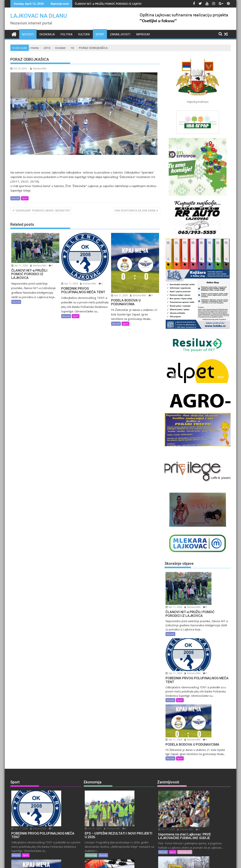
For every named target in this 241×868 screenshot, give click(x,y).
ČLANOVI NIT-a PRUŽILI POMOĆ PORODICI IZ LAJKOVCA (110, 4)
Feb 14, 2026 (200, 767)
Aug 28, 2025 (126, 768)
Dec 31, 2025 (126, 726)
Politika (67, 34)
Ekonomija (47, 34)
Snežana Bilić (38, 69)
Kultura (84, 34)
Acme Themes (157, 862)
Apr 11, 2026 (20, 265)
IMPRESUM (143, 34)
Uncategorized (39, 840)
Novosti (28, 34)
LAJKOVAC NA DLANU (39, 16)
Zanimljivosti (120, 34)
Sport (100, 34)
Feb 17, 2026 (200, 726)
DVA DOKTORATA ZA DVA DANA (135, 210)
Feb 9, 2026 (199, 805)
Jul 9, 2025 (124, 806)
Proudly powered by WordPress (95, 862)
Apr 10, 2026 (52, 806)
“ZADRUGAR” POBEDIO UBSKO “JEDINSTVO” (43, 210)
